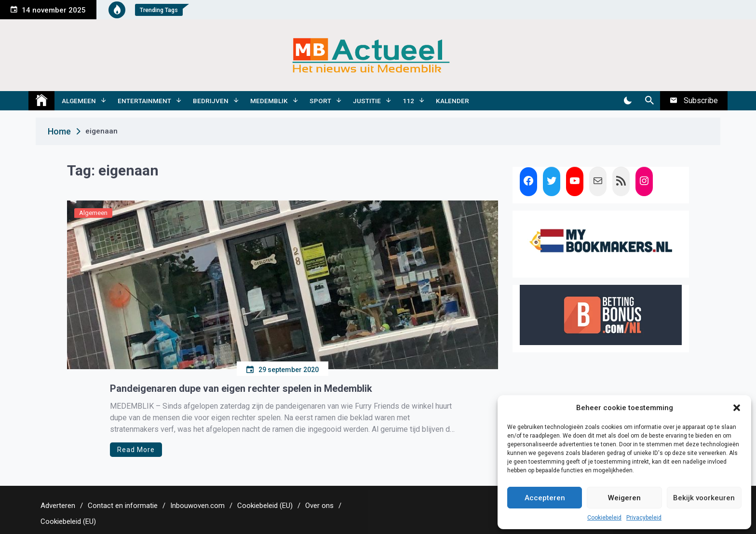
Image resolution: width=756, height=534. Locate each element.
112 (408, 101)
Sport (320, 101)
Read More (136, 450)
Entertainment (144, 101)
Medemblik (269, 101)
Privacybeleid (644, 518)
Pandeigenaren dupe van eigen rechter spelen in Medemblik (241, 388)
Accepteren (545, 498)
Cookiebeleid (604, 518)
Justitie (367, 101)
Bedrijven (211, 101)
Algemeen (79, 101)
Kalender (452, 101)
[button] (737, 408)
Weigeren (624, 498)
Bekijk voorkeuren (704, 498)
